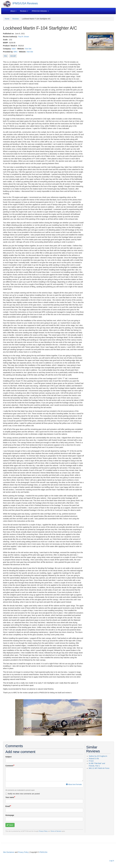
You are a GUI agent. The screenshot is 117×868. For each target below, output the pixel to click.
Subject (8, 757)
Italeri (14, 49)
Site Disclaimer (9, 852)
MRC (16, 52)
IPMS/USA (43, 852)
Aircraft (13, 56)
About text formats (74, 784)
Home (7, 19)
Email (8, 806)
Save (10, 825)
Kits (5, 56)
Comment (9, 766)
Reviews (16, 19)
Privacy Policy (43, 831)
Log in (112, 861)
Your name (10, 797)
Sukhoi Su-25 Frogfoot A (98, 756)
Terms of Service (56, 831)
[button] (22, 717)
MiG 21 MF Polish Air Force (99, 768)
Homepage (10, 815)
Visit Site (28, 49)
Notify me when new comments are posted (23, 794)
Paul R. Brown (24, 37)
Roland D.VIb (94, 759)
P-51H (91, 761)
